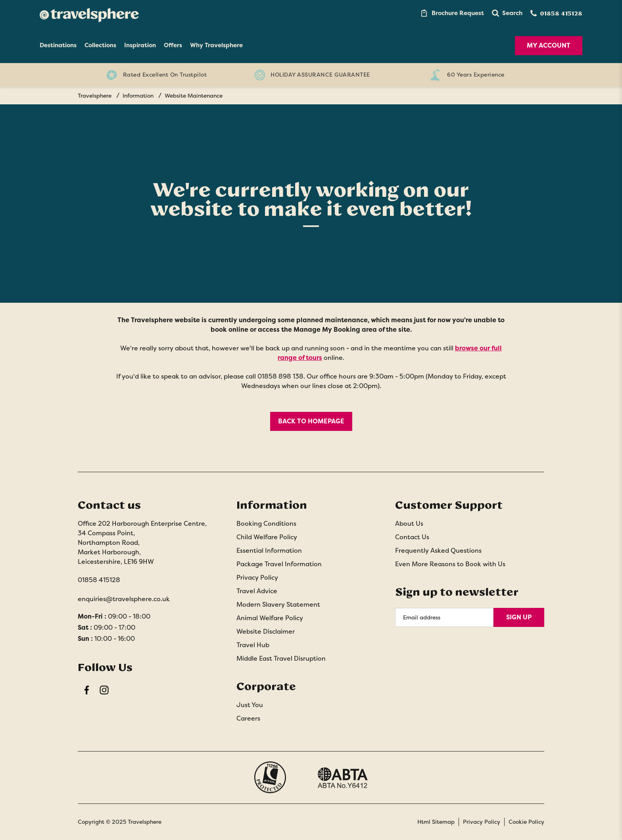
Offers (173, 45)
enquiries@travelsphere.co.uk (124, 599)
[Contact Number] (556, 13)
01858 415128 (99, 580)
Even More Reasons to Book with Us (450, 564)
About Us (409, 524)
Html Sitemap (436, 822)
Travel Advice (257, 591)
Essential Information (269, 551)
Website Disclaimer (266, 631)
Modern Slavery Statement (278, 605)
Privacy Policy (257, 578)
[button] (507, 13)
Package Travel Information (279, 564)
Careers (248, 718)
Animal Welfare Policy (270, 618)
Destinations (58, 45)
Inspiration (140, 45)
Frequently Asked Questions (438, 551)
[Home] (89, 13)
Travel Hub (253, 645)
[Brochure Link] (452, 13)
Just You (250, 705)
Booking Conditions (266, 524)
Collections (100, 45)
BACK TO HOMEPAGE (311, 421)
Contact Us (412, 537)
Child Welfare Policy (267, 537)
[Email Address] (444, 617)
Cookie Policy (526, 822)
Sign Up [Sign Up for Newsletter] (519, 617)
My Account (549, 45)
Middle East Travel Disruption (281, 658)
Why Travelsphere (216, 45)
